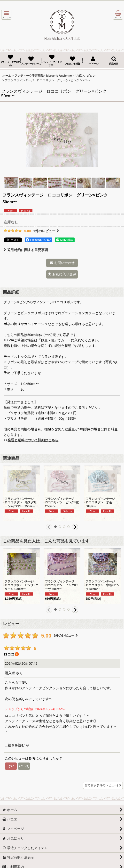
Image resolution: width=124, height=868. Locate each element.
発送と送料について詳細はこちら (33, 440)
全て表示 (103, 785)
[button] (6, 15)
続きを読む (18, 745)
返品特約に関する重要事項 (26, 250)
